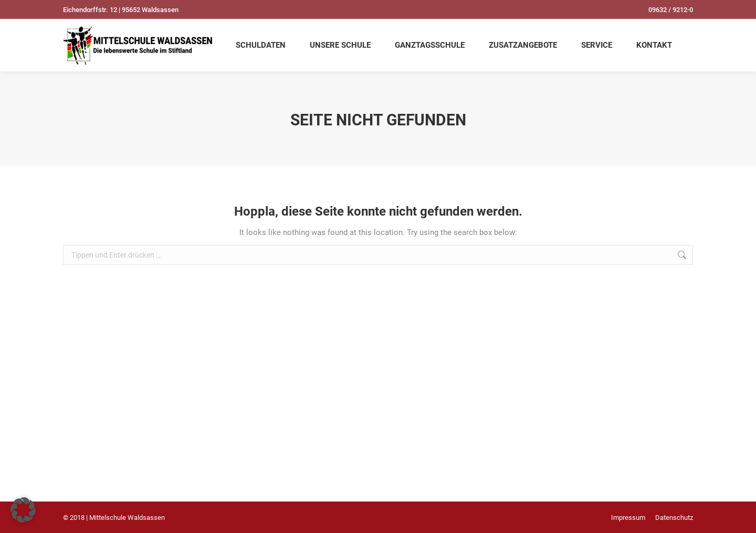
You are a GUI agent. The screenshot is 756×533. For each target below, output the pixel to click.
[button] (23, 510)
